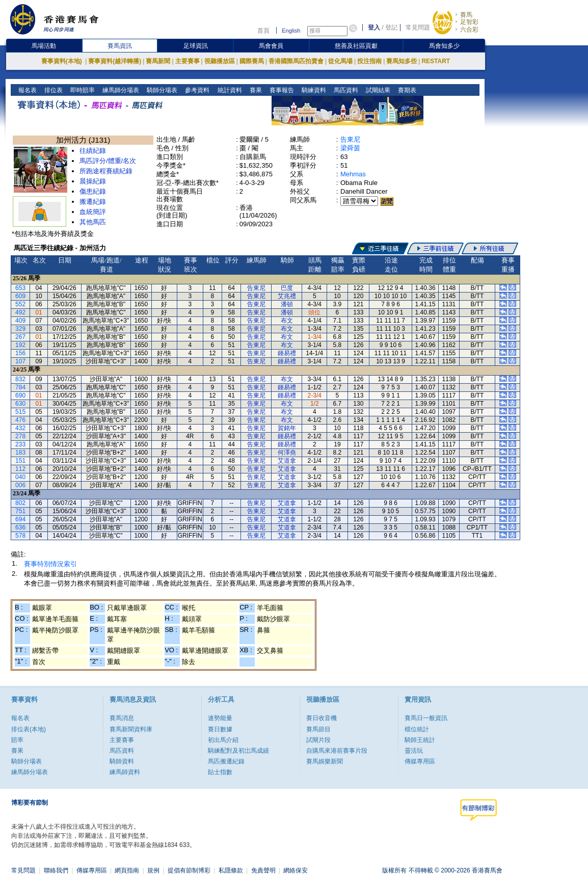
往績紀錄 (93, 151)
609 (20, 296)
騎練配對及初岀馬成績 (238, 751)
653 (20, 288)
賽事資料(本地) (62, 61)
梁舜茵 (350, 148)
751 (20, 511)
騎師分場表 (161, 90)
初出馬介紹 (223, 740)
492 (20, 312)
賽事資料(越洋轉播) (115, 61)
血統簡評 (93, 212)
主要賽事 (188, 61)
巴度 (287, 288)
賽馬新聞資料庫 (131, 729)
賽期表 (406, 90)
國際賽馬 (252, 61)
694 (20, 519)
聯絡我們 (56, 870)
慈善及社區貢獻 (356, 46)
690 (20, 395)
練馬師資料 (125, 772)
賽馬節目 (318, 729)
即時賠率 (82, 90)
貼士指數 (220, 772)
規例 (153, 870)
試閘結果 (377, 90)
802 (20, 503)
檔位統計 (417, 729)
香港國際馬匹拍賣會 (296, 61)
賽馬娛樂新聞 (325, 761)
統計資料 (229, 90)
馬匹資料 (345, 90)
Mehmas (353, 174)
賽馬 (466, 15)
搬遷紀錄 (93, 202)
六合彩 (469, 30)
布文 (287, 321)
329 (20, 329)
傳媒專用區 (420, 761)
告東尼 (350, 139)
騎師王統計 (420, 740)
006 (20, 485)
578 (20, 536)
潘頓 (287, 304)
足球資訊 (196, 46)
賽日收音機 (322, 718)
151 (20, 461)
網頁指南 (127, 870)
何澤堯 (287, 453)
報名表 (27, 90)
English (291, 31)
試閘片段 (318, 740)
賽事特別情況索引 (50, 564)
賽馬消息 (122, 718)
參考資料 (196, 90)
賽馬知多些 (402, 61)
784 (20, 387)
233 (20, 444)
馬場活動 (44, 46)
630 (20, 404)
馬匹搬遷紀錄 (226, 761)
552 (20, 304)
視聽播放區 (220, 61)
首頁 (263, 31)
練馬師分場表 (120, 90)
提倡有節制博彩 (189, 870)
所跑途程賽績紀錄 (106, 171)
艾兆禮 (287, 296)
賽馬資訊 (120, 46)
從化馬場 (340, 61)
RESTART (436, 61)
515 (20, 412)
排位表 (53, 90)
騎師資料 (122, 761)
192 (20, 345)
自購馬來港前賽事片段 (337, 751)
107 (20, 361)
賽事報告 (280, 90)
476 (20, 420)
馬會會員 (271, 46)
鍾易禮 (287, 353)
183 (20, 453)
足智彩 (469, 22)
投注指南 (369, 61)
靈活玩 (414, 751)
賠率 (17, 740)
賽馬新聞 (158, 61)
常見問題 (418, 28)
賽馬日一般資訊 (426, 718)
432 (20, 428)
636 (20, 527)
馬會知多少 (444, 46)
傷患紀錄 (93, 191)
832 (20, 379)
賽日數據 (220, 729)
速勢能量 (220, 718)
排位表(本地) (29, 729)
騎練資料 (313, 90)
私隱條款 (231, 870)
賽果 (255, 90)
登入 (374, 28)
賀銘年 (287, 428)
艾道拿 (287, 461)
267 (20, 337)
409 (20, 321)
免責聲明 (263, 870)
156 (20, 353)
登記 (391, 28)
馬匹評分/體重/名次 (108, 161)
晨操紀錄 (93, 181)
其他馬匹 (93, 222)
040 (20, 477)
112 (20, 469)
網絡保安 (296, 870)
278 (20, 436)
